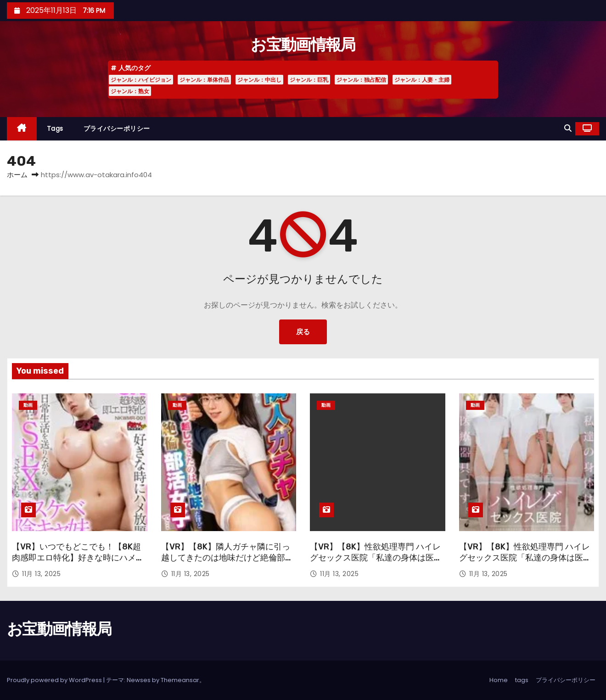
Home (499, 680)
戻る (303, 332)
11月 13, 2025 (41, 574)
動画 (28, 405)
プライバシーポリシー (117, 129)
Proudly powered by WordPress (55, 680)
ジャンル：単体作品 (204, 80)
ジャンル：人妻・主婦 (422, 80)
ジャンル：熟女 (130, 91)
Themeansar (180, 680)
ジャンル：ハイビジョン (141, 80)
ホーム (17, 175)
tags (55, 129)
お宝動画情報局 (303, 45)
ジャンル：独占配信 (361, 80)
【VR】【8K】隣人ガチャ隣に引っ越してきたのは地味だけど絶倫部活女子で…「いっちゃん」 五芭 (227, 558)
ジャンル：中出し (259, 80)
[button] (568, 128)
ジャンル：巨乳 (309, 80)
